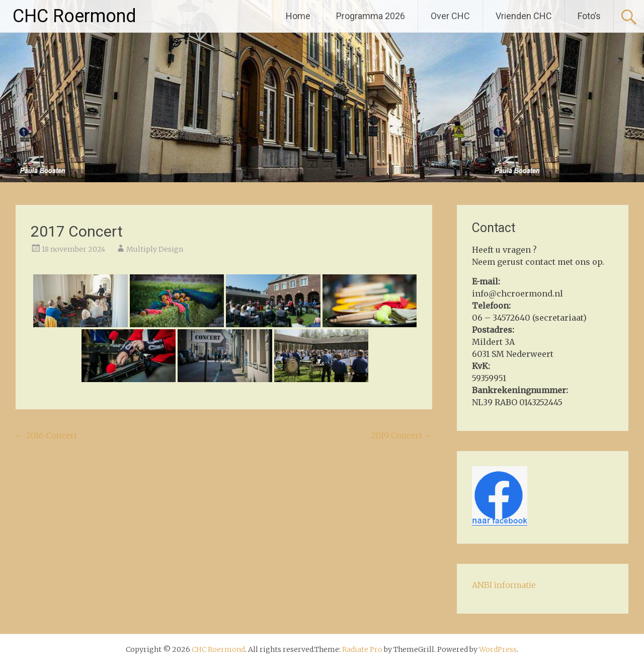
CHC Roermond (74, 16)
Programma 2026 (371, 16)
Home (298, 16)
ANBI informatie (504, 585)
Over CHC (450, 16)
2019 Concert (401, 435)
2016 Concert (46, 435)
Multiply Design (155, 249)
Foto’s (589, 16)
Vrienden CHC (524, 16)
